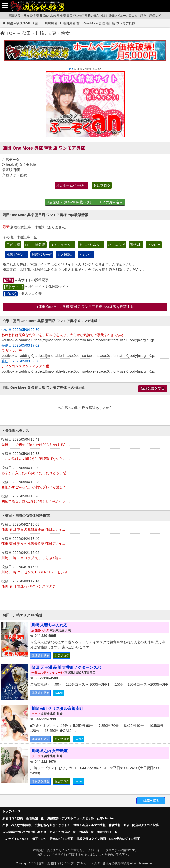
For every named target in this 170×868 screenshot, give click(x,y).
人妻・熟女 (59, 33)
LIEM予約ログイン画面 (124, 839)
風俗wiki (136, 245)
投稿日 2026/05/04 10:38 (85, 457)
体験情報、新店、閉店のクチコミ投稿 (134, 825)
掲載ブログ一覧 (107, 832)
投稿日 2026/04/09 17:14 (85, 584)
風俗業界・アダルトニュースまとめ (70, 818)
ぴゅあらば (116, 245)
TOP (8, 33)
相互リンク (39, 839)
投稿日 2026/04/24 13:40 (85, 541)
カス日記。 (66, 255)
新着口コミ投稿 (13, 818)
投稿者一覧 (87, 832)
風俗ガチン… (17, 255)
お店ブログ (102, 185)
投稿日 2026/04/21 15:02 (85, 556)
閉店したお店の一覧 (63, 832)
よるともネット (91, 245)
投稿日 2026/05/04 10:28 (85, 485)
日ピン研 (13, 245)
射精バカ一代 (42, 255)
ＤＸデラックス (62, 245)
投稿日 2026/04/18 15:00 (85, 570)
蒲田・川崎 (33, 33)
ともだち (86, 255)
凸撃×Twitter (105, 818)
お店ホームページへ (71, 185)
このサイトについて (16, 839)
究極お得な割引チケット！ (52, 825)
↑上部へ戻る (151, 801)
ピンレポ (154, 245)
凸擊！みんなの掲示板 (17, 825)
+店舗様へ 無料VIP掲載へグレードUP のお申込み (85, 202)
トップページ (11, 811)
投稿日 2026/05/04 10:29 (85, 471)
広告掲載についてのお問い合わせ (24, 832)
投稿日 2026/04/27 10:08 (85, 527)
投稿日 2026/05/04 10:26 (85, 499)
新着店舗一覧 (35, 818)
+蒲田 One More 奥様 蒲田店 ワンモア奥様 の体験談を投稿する (85, 307)
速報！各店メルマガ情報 (90, 825)
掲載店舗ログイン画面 (91, 839)
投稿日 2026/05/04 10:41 (85, 442)
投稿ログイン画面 (62, 839)
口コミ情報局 (35, 245)
